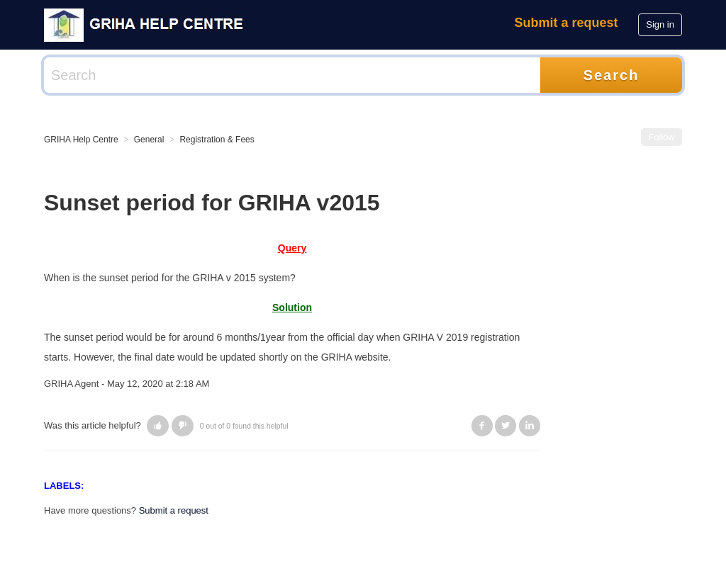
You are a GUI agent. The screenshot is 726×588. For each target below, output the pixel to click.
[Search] (292, 75)
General (149, 140)
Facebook (482, 426)
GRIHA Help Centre (81, 140)
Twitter (506, 426)
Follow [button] (661, 137)
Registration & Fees (217, 140)
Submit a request (566, 23)
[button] (158, 426)
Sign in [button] (660, 24)
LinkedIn (530, 426)
